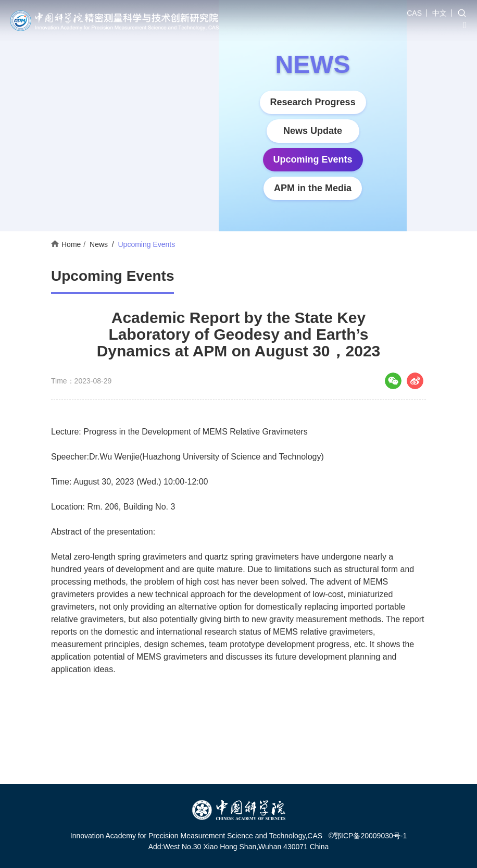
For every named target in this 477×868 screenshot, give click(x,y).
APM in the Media (313, 188)
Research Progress (313, 102)
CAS (414, 13)
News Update (313, 131)
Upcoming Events (313, 159)
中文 (440, 13)
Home (71, 244)
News (99, 244)
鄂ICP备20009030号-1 (370, 836)
